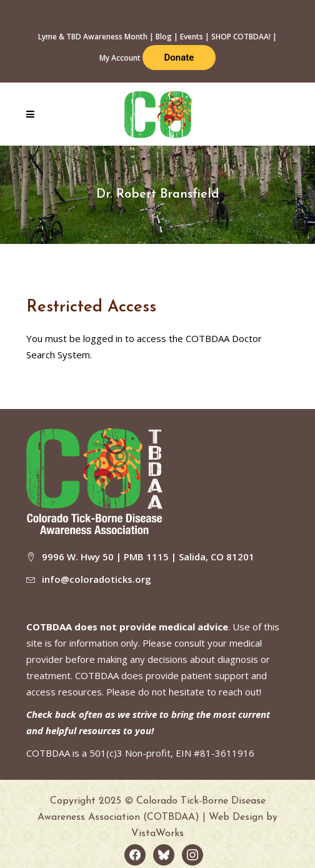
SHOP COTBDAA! (241, 37)
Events (192, 37)
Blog (164, 37)
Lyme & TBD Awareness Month (93, 37)
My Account (120, 58)
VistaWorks (157, 834)
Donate (179, 58)
